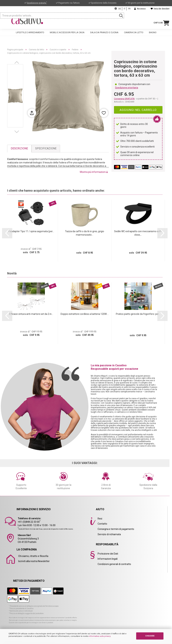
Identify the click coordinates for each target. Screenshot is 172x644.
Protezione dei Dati (108, 554)
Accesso (140, 9)
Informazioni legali (108, 559)
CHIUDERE (150, 636)
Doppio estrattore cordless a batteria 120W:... (85, 314)
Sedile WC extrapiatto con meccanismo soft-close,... (138, 233)
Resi (100, 519)
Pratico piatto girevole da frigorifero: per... (138, 314)
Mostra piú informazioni (94, 172)
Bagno (153, 34)
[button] (17, 62)
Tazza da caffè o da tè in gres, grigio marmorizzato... (85, 233)
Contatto (102, 524)
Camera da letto (134, 34)
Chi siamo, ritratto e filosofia (33, 556)
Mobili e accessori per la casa (67, 34)
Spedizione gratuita (37, 3)
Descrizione (19, 148)
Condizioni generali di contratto (114, 564)
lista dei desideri (160, 9)
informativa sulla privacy (100, 636)
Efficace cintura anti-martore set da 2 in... (31, 314)
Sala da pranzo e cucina (104, 34)
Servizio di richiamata (109, 534)
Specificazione (46, 148)
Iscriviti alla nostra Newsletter (34, 561)
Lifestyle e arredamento (30, 34)
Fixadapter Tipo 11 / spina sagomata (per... (31, 231)
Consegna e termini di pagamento (116, 529)
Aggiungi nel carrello (138, 110)
